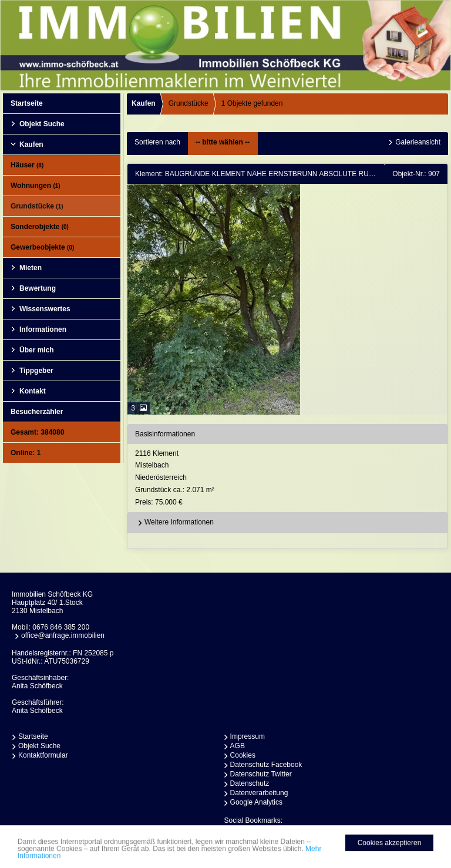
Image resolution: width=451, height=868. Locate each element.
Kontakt (33, 391)
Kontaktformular (43, 755)
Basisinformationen (165, 434)
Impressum (248, 736)
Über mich (37, 350)
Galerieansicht (418, 142)
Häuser (27, 165)
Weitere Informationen (174, 523)
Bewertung (38, 288)
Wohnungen (36, 186)
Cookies (243, 755)
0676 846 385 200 (61, 627)
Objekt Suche (42, 124)
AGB (238, 746)
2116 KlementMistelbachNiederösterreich (290, 479)
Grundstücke (37, 206)
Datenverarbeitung (259, 793)
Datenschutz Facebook (266, 765)
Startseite (27, 103)
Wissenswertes (45, 309)
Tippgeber (36, 371)
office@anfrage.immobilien (63, 635)
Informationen (43, 329)
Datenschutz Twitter (261, 774)
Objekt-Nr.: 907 (416, 174)
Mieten (31, 268)
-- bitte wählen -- (223, 142)
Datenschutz (250, 783)
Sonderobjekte (40, 227)
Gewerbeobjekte (42, 247)
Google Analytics (256, 802)
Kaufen (31, 144)
